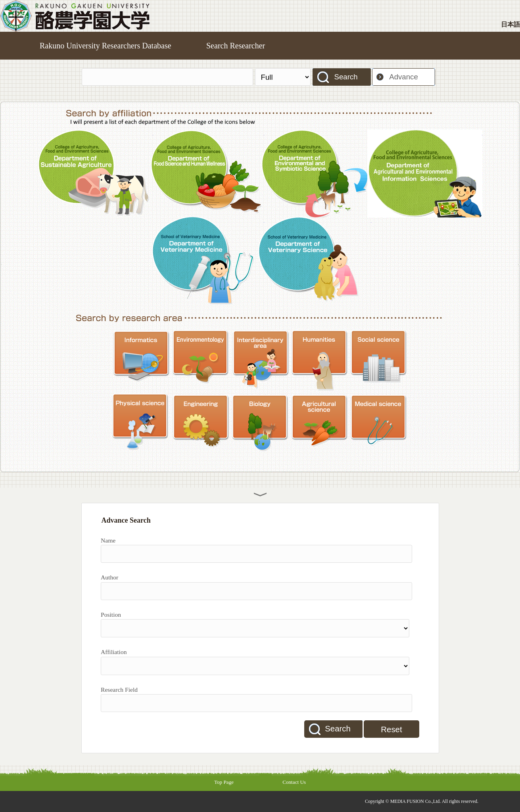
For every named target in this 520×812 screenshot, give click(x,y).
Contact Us (294, 782)
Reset (391, 729)
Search (346, 77)
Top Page (224, 782)
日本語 (510, 24)
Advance (404, 77)
